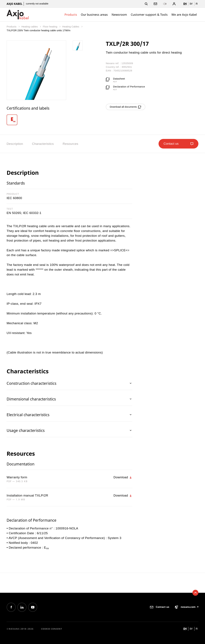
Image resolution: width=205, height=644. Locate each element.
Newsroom (119, 15)
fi (197, 4)
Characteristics (43, 144)
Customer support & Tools (149, 15)
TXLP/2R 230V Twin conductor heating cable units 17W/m (39, 30)
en (185, 4)
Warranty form (17, 477)
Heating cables (30, 27)
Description (15, 144)
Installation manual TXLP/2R (27, 495)
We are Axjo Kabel (184, 15)
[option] (14, 120)
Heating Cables (71, 27)
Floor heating (50, 27)
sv (191, 4)
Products (71, 15)
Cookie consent (52, 629)
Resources (70, 144)
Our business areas (94, 15)
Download (123, 477)
